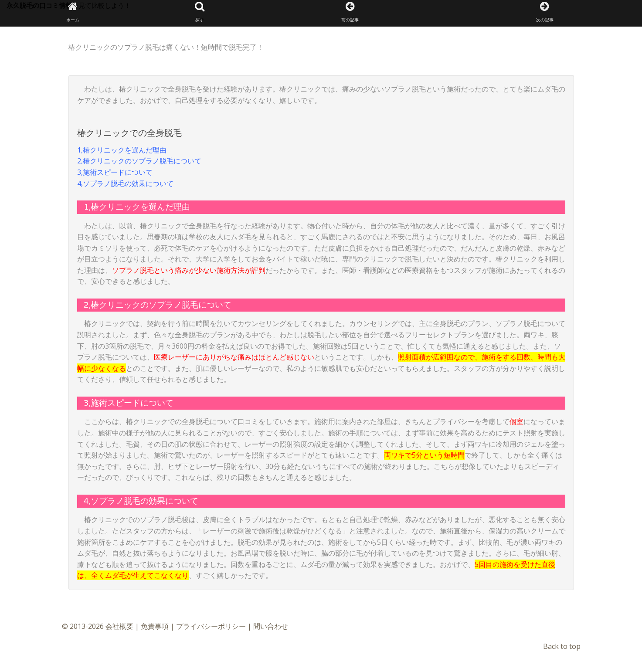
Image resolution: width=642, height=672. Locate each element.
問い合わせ (271, 626)
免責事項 (155, 626)
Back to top (562, 646)
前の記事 (350, 12)
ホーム (73, 12)
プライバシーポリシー (211, 626)
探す (200, 12)
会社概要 (119, 626)
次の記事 (545, 12)
